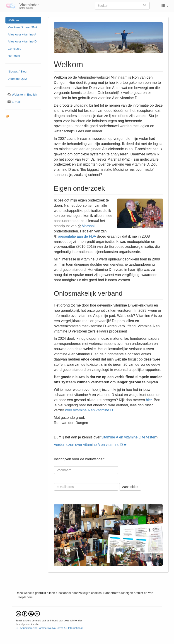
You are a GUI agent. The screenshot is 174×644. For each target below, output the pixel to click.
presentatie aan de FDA (77, 236)
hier (149, 400)
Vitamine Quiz (17, 79)
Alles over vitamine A (22, 34)
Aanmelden (130, 487)
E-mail (16, 102)
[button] (165, 6)
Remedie (14, 56)
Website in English (24, 95)
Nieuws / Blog (17, 71)
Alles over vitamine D (22, 41)
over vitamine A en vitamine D (89, 410)
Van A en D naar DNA (22, 27)
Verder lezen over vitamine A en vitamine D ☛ (91, 445)
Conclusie (14, 49)
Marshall (88, 226)
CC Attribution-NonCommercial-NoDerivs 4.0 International (49, 628)
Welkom (13, 20)
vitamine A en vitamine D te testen (129, 437)
